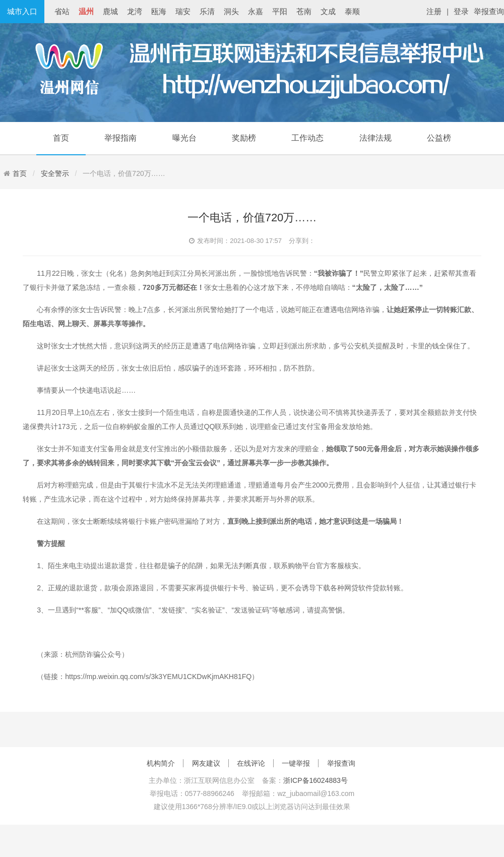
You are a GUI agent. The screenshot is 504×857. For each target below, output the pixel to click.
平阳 (280, 11)
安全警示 (55, 173)
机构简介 (161, 763)
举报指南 (120, 138)
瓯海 (159, 11)
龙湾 (135, 11)
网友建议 (206, 763)
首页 (61, 138)
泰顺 (352, 11)
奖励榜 (244, 138)
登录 (461, 11)
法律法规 (375, 138)
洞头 (231, 11)
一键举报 (296, 763)
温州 (86, 11)
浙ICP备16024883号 (316, 780)
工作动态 (307, 138)
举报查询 (489, 11)
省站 (62, 11)
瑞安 (183, 11)
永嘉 (256, 11)
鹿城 (110, 11)
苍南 (304, 11)
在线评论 (251, 763)
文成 (328, 11)
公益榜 (439, 138)
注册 (434, 11)
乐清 (207, 11)
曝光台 (184, 138)
